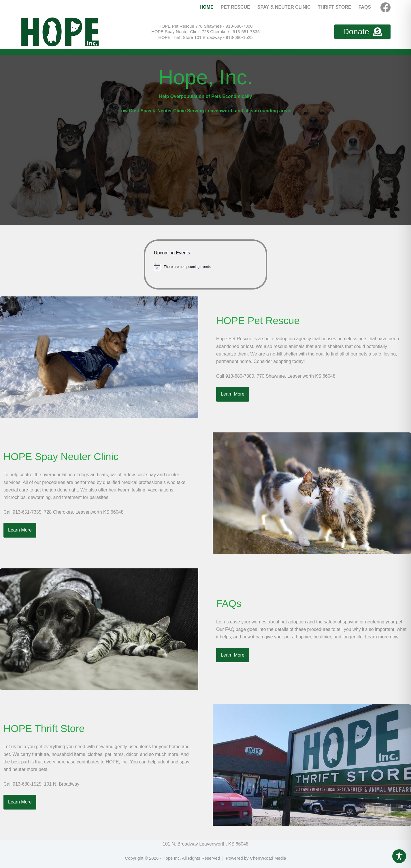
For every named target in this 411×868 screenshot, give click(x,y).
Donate (362, 32)
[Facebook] (385, 7)
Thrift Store (334, 7)
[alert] (205, 267)
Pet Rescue (235, 7)
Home (207, 7)
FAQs (365, 7)
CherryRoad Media (268, 858)
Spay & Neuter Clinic (284, 7)
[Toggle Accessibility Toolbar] (399, 856)
